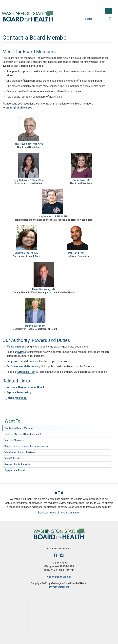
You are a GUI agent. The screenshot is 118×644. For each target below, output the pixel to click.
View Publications (14, 458)
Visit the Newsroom (15, 440)
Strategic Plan (26, 372)
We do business (16, 347)
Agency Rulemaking (19, 392)
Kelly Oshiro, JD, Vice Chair (29, 180)
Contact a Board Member (19, 428)
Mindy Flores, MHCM (27, 253)
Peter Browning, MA (44, 289)
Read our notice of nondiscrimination (59, 513)
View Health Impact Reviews (20, 452)
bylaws (22, 352)
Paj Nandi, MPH (77, 253)
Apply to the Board (15, 470)
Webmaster (65, 549)
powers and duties (23, 361)
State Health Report (23, 366)
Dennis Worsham (35, 326)
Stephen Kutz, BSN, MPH (53, 216)
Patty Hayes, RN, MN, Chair (29, 144)
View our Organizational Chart (25, 387)
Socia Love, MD (82, 180)
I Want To (11, 421)
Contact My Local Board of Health (23, 434)
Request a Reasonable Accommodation (26, 446)
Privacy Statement (59, 587)
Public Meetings (17, 398)
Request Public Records (17, 464)
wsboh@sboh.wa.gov (19, 108)
